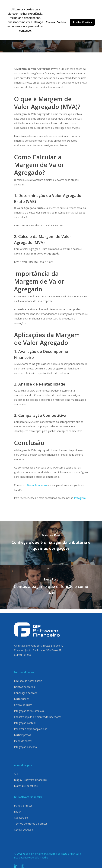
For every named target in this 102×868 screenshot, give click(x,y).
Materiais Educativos (26, 786)
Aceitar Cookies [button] (82, 22)
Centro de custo (23, 705)
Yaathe (44, 857)
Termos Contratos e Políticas (31, 824)
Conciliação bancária (26, 693)
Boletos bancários (24, 687)
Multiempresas (23, 735)
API (16, 774)
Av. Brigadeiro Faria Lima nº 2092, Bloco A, (39, 646)
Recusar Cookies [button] (56, 22)
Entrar (17, 812)
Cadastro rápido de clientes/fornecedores (38, 717)
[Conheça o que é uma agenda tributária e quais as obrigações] (51, 543)
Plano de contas (23, 741)
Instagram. (80, 498)
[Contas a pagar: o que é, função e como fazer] (51, 587)
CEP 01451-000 (23, 655)
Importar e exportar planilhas (31, 729)
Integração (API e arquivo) (29, 711)
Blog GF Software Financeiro (30, 780)
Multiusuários (22, 699)
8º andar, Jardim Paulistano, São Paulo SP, (38, 650)
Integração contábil (25, 723)
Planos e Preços (23, 806)
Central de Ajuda (23, 830)
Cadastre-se (21, 818)
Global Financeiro (37, 485)
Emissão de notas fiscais (28, 681)
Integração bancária (25, 747)
